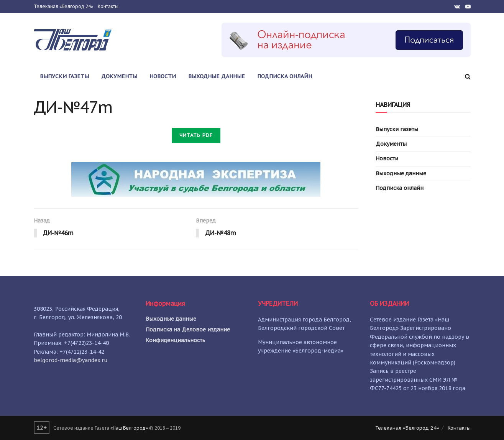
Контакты (108, 6)
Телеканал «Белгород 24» (63, 6)
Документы (119, 76)
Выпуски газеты (64, 76)
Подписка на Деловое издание (188, 330)
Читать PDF (196, 135)
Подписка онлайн (285, 76)
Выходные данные (217, 76)
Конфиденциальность (175, 340)
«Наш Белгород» (129, 428)
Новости (163, 76)
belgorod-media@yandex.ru (71, 360)
